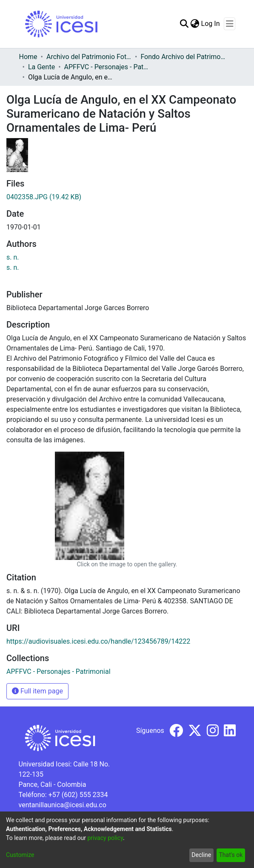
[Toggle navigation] (230, 24)
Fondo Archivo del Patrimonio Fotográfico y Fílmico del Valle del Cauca (183, 57)
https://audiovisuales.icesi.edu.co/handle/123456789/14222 (98, 641)
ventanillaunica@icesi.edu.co (63, 805)
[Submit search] (184, 24)
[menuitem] (195, 24)
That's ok (231, 855)
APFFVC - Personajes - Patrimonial (107, 67)
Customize (20, 855)
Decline (201, 855)
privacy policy (105, 838)
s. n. (13, 257)
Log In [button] (211, 24)
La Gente (41, 67)
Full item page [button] (37, 691)
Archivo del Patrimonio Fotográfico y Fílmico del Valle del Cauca (89, 57)
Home (28, 57)
